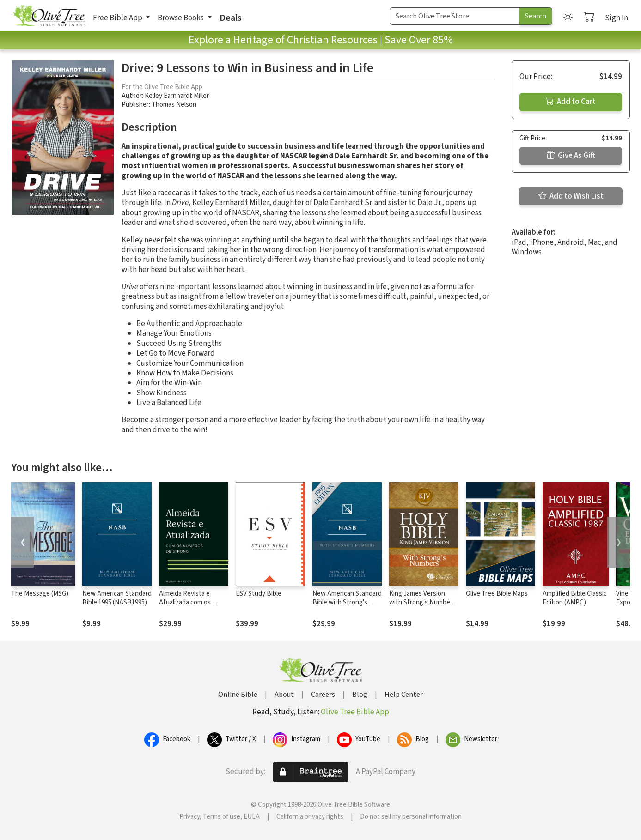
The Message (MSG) (40, 594)
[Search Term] (455, 16)
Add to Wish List (571, 196)
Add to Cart (571, 102)
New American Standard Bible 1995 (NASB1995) (117, 598)
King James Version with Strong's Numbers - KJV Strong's (422, 602)
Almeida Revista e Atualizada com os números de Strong (187, 602)
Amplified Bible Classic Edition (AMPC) (575, 598)
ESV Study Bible (259, 594)
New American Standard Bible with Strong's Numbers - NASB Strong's (347, 607)
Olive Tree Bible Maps (497, 594)
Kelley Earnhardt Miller (177, 96)
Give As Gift (571, 156)
